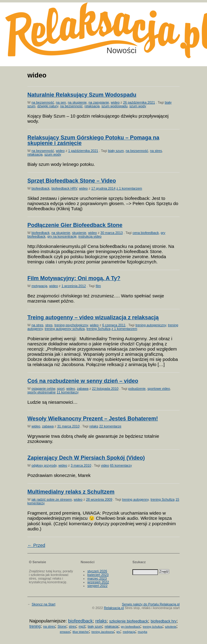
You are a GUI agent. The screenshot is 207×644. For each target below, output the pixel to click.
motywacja (39, 286)
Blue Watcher (81, 632)
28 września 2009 (99, 499)
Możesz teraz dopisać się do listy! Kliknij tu (182, 26)
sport (61, 389)
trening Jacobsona (103, 632)
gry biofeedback (131, 627)
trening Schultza (98, 329)
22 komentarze (110, 426)
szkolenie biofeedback (129, 621)
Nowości (121, 50)
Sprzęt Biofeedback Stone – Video (72, 181)
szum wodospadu (114, 106)
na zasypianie (99, 102)
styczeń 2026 (97, 571)
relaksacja (92, 106)
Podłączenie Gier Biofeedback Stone (75, 225)
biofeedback (40, 188)
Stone (62, 626)
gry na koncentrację (62, 236)
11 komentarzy (68, 392)
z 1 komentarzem (129, 188)
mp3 (82, 626)
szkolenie (171, 627)
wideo (115, 102)
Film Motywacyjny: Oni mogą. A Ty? (74, 278)
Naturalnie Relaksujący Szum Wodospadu (82, 95)
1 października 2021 (83, 151)
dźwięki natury (48, 106)
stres (49, 325)
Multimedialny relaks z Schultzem (71, 492)
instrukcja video (90, 236)
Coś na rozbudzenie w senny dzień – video (83, 381)
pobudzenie (137, 389)
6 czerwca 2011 (114, 325)
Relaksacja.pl (114, 608)
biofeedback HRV (64, 188)
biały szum (116, 151)
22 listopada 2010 (105, 389)
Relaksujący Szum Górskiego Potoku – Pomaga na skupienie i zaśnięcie (93, 140)
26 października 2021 (139, 102)
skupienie (79, 233)
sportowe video (159, 389)
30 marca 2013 (112, 233)
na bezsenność (43, 102)
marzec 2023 (97, 578)
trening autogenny (135, 499)
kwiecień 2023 (98, 575)
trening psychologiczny (71, 325)
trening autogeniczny (151, 325)
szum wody (138, 106)
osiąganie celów (43, 389)
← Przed (36, 545)
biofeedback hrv (164, 621)
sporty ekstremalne (42, 392)
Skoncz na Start (44, 604)
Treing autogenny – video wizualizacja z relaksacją (93, 317)
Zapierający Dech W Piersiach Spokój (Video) (86, 458)
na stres (156, 151)
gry (118, 632)
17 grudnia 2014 (103, 188)
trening (35, 626)
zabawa (83, 389)
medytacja (129, 632)
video (105, 465)
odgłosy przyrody (44, 465)
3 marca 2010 (81, 465)
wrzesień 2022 (98, 582)
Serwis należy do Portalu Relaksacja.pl (151, 604)
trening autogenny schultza (65, 329)
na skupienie (77, 102)
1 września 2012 (74, 286)
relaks (94, 426)
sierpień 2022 (97, 586)
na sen (61, 102)
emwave (65, 632)
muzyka (143, 632)
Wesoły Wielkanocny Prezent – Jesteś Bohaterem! (93, 419)
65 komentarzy (121, 465)
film (98, 286)
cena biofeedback (146, 233)
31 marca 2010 (68, 426)
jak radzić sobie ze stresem (52, 499)
